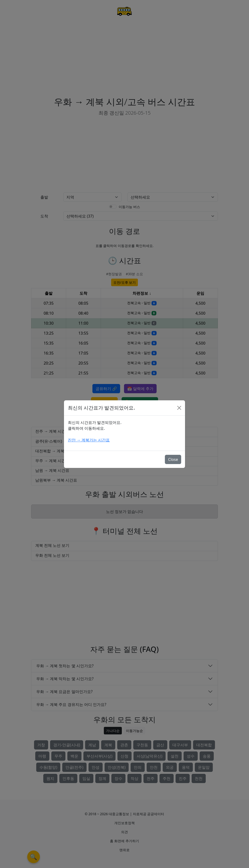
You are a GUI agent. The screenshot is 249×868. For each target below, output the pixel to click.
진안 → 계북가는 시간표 (89, 440)
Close (173, 459)
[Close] (179, 408)
